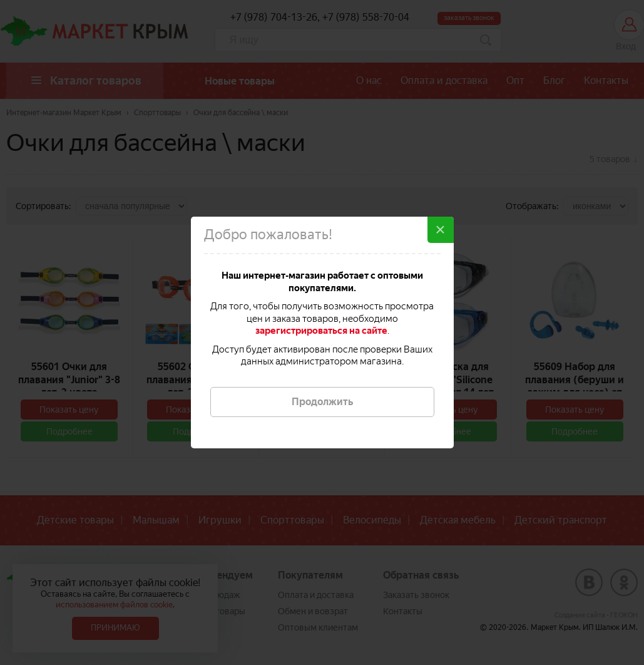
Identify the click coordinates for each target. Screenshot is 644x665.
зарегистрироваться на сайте (321, 331)
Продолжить (322, 402)
